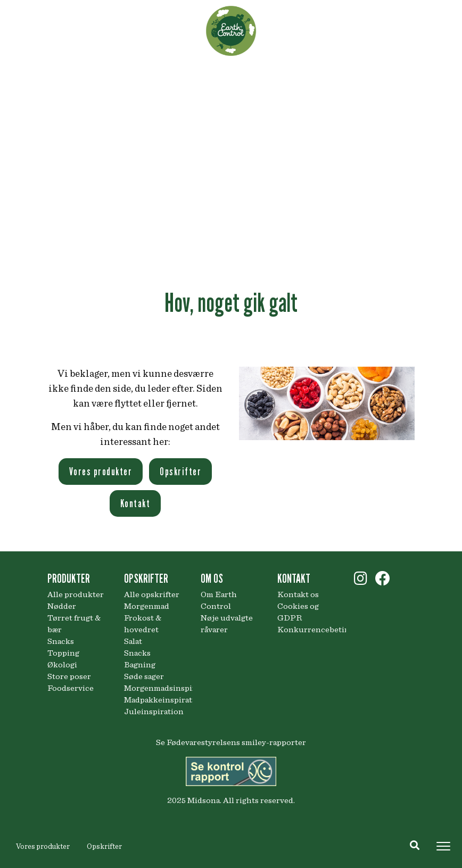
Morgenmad (147, 606)
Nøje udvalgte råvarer (227, 624)
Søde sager (144, 676)
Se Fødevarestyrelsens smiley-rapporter (231, 742)
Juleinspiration (154, 712)
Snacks (61, 641)
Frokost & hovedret (143, 624)
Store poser (69, 676)
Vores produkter (43, 847)
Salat (133, 641)
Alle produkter (76, 594)
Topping (63, 653)
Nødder (62, 606)
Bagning (140, 665)
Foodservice (71, 688)
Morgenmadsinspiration (154, 688)
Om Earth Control (219, 600)
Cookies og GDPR (298, 612)
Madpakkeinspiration (154, 700)
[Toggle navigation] (443, 846)
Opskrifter (104, 847)
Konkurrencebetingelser (308, 630)
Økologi (62, 665)
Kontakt (135, 503)
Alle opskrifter (152, 594)
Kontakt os (298, 594)
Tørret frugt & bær (74, 624)
